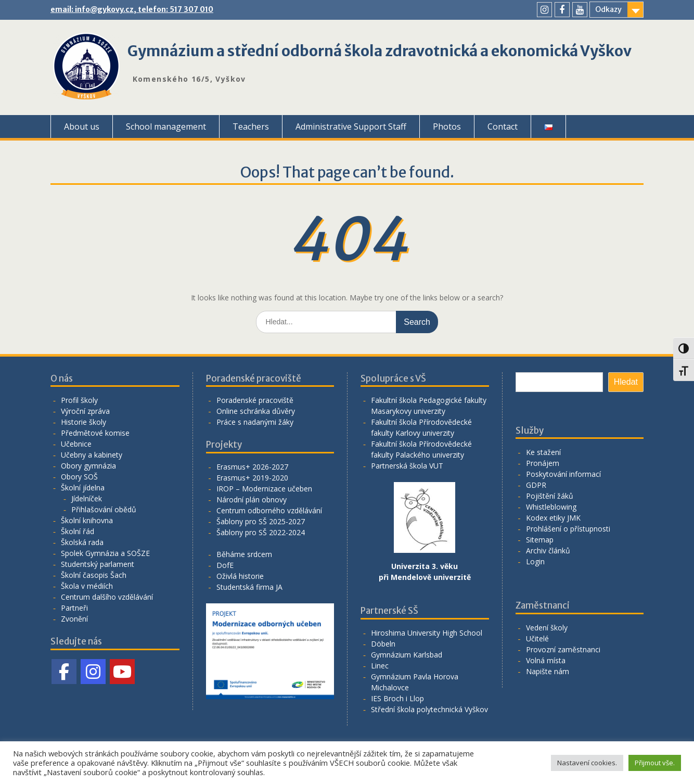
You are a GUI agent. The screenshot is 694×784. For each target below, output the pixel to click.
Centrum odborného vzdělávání (269, 510)
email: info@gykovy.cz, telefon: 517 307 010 (132, 9)
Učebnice (76, 444)
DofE (225, 565)
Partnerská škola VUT (407, 466)
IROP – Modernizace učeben (264, 489)
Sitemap (540, 540)
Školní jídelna (83, 488)
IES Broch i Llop (397, 698)
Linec (380, 666)
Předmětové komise (95, 433)
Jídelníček (87, 498)
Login (535, 561)
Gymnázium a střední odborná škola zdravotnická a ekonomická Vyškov (380, 51)
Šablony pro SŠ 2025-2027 (261, 521)
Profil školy (79, 400)
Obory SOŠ (79, 477)
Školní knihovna (87, 520)
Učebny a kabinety (92, 455)
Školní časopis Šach (94, 575)
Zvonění (74, 619)
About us (82, 127)
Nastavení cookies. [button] (587, 763)
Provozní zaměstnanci (563, 649)
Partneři (74, 608)
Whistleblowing (551, 507)
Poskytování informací (563, 474)
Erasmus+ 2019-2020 (252, 478)
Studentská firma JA (249, 587)
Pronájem (543, 463)
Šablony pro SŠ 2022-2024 (261, 532)
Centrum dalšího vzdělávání (107, 597)
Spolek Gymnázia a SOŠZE (105, 553)
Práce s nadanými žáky (255, 422)
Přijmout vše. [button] (655, 763)
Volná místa (546, 660)
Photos (447, 127)
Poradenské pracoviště (255, 400)
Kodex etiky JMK (553, 518)
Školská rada (82, 542)
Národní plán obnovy (252, 500)
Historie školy (83, 422)
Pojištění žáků (550, 496)
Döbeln (383, 644)
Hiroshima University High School (427, 633)
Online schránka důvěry (256, 411)
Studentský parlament (98, 564)
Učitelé (537, 638)
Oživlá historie (240, 576)
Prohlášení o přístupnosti (568, 529)
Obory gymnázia (88, 466)
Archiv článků (548, 551)
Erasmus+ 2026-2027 (252, 467)
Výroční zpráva (85, 411)
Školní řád (78, 531)
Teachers (251, 127)
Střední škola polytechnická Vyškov (429, 709)
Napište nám (548, 671)
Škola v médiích (87, 586)
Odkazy (608, 9)
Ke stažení (543, 452)
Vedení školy (547, 628)
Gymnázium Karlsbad (407, 655)
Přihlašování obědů (104, 509)
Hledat (626, 382)
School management (166, 127)
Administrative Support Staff (351, 127)
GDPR (536, 485)
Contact (503, 127)
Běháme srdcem (244, 554)
